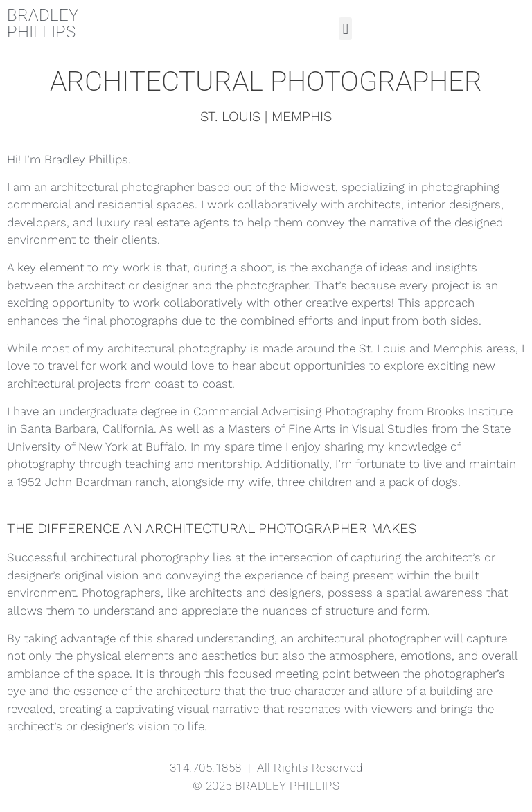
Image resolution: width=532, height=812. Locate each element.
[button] (345, 29)
